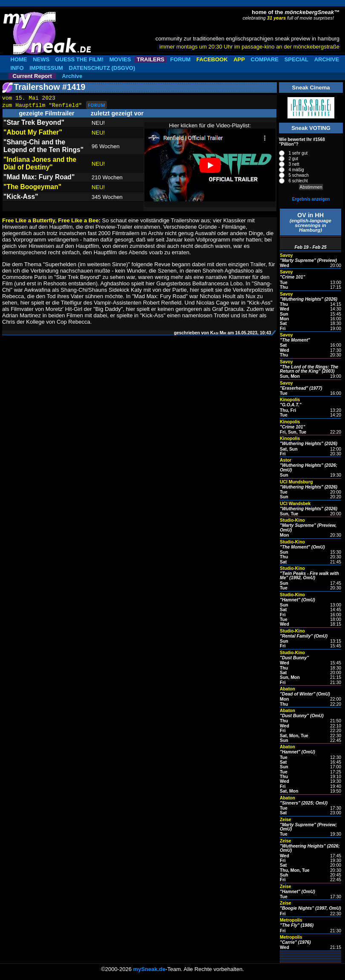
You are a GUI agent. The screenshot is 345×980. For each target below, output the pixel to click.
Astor (286, 460)
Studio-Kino (292, 520)
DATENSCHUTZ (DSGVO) (102, 68)
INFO (17, 68)
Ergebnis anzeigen (311, 199)
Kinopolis (290, 400)
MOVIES (120, 59)
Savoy (286, 255)
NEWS (41, 59)
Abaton (287, 689)
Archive (72, 76)
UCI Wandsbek (295, 504)
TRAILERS (151, 59)
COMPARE (265, 59)
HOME (19, 59)
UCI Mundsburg (296, 482)
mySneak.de (149, 969)
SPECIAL (296, 59)
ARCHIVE (327, 59)
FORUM (181, 59)
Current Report (32, 76)
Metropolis (291, 920)
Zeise (286, 820)
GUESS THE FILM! (79, 59)
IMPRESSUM (46, 68)
